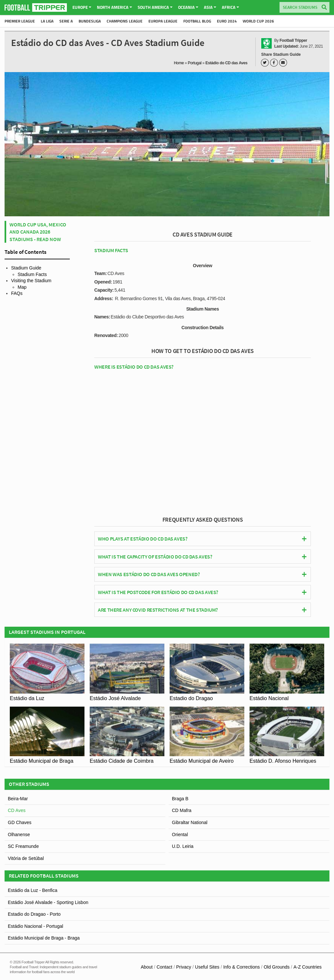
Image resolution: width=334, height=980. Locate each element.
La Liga (47, 21)
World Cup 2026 (258, 21)
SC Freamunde (23, 846)
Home (179, 63)
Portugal (195, 63)
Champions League (125, 21)
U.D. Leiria (183, 846)
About (147, 967)
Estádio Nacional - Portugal (36, 926)
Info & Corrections (241, 967)
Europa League (163, 21)
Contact (164, 967)
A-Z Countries (308, 967)
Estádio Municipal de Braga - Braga (44, 938)
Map (22, 287)
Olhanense (19, 835)
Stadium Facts (32, 274)
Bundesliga (90, 21)
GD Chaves (20, 822)
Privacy (184, 967)
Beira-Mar (18, 799)
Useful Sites (207, 967)
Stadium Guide (26, 268)
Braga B (180, 799)
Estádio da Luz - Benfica (33, 890)
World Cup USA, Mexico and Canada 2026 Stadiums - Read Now (38, 232)
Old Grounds (276, 967)
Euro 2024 (227, 21)
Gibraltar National (190, 822)
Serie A (66, 21)
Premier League (20, 21)
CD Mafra (182, 810)
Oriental (180, 835)
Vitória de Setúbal (26, 858)
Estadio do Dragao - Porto (34, 914)
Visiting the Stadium (31, 281)
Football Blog (197, 21)
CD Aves (17, 810)
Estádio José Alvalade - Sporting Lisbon (48, 902)
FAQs (17, 293)
